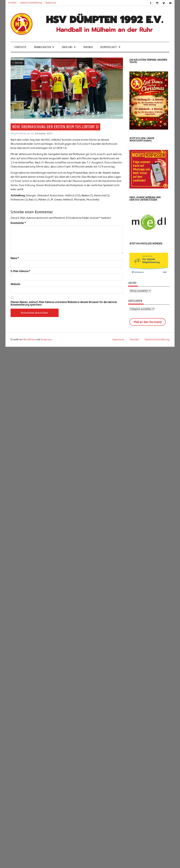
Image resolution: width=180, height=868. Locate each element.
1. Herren (18, 63)
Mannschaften (43, 47)
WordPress (29, 339)
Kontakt (12, 3)
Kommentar (18, 223)
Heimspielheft (109, 47)
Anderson (46, 339)
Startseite (20, 47)
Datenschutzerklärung (31, 3)
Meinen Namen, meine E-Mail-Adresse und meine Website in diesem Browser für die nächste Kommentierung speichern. (64, 304)
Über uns (67, 47)
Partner (88, 47)
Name (15, 258)
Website (15, 284)
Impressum (51, 3)
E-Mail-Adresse (20, 271)
